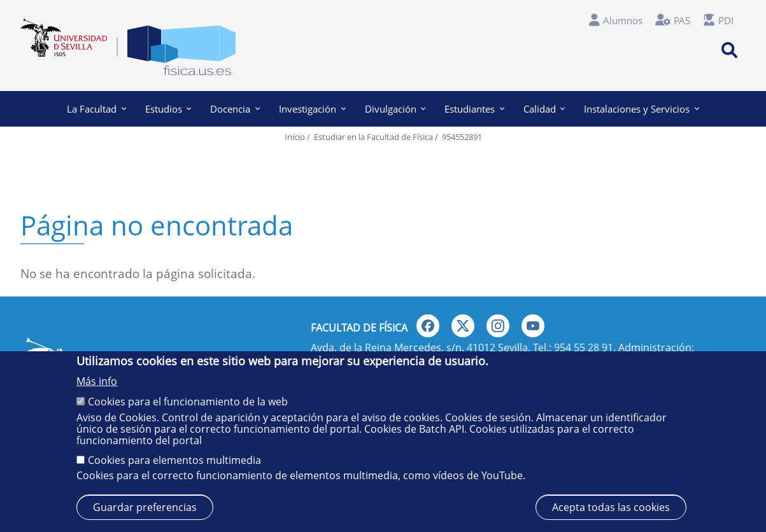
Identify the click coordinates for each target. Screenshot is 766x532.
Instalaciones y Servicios (642, 109)
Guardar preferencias (145, 507)
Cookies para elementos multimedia (174, 460)
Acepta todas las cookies (611, 507)
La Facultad (96, 109)
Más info (97, 381)
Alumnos (623, 20)
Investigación (312, 109)
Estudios (168, 109)
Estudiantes (474, 109)
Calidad (544, 109)
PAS (682, 20)
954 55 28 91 (584, 347)
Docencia (235, 109)
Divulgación (395, 109)
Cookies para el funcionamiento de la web (188, 402)
